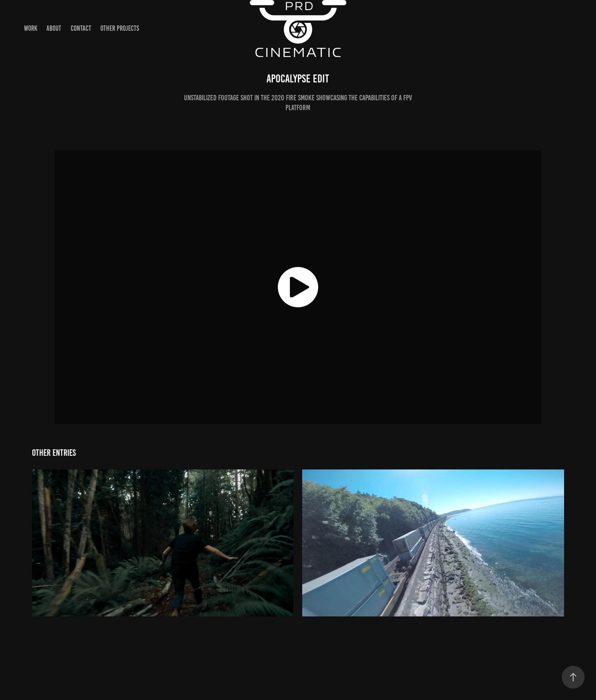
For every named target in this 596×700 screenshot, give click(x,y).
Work (31, 28)
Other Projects (120, 28)
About (54, 28)
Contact (81, 28)
